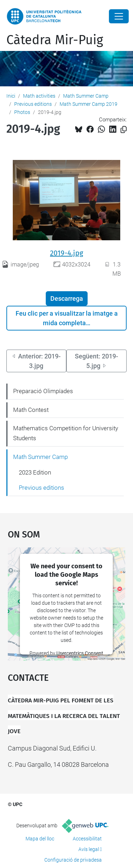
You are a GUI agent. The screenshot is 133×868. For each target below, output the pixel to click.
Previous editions (33, 104)
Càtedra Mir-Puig (55, 40)
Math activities (39, 96)
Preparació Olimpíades (43, 391)
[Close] (119, 16)
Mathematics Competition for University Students (66, 433)
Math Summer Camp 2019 (88, 104)
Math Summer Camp (86, 96)
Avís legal (89, 849)
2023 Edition (35, 472)
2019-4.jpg (66, 253)
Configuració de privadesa (73, 860)
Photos (22, 112)
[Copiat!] (124, 130)
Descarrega (67, 298)
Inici (11, 96)
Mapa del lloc (40, 839)
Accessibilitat (87, 839)
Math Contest (31, 410)
